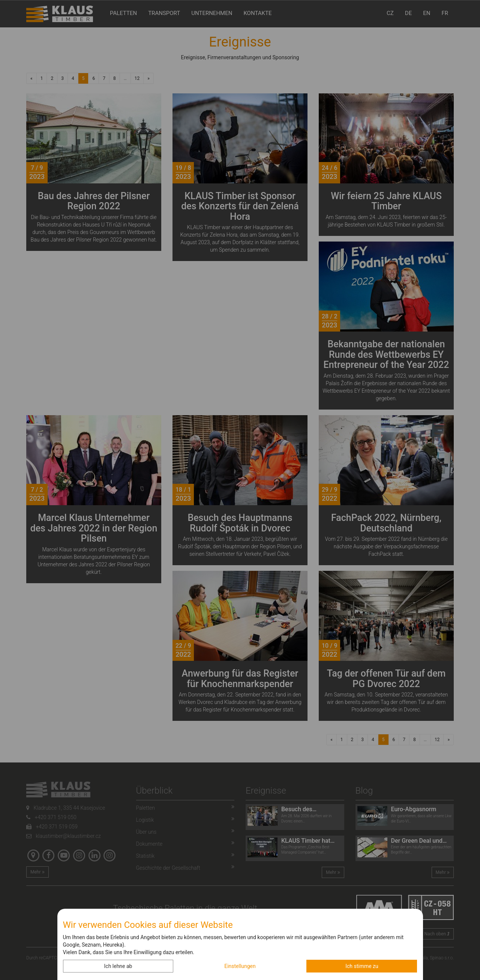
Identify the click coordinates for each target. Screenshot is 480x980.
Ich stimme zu (362, 966)
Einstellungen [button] (240, 966)
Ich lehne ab (118, 966)
